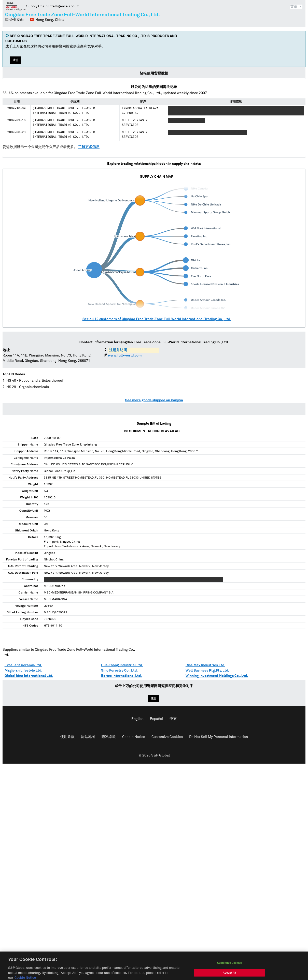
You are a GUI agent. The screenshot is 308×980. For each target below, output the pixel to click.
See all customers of (157, 319)
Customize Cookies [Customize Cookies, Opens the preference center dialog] (230, 974)
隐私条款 (109, 737)
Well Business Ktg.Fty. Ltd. (207, 671)
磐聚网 (16, 6)
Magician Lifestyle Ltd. (23, 671)
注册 (16, 60)
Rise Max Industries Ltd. (205, 665)
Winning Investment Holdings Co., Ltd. (217, 676)
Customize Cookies (167, 737)
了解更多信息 (89, 147)
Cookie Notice (134, 737)
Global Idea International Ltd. (29, 676)
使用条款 (67, 737)
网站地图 (88, 737)
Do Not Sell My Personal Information (219, 737)
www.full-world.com (125, 355)
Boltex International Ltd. (121, 676)
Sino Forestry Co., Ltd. (119, 671)
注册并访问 (118, 350)
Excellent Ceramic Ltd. (23, 665)
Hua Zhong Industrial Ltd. (122, 665)
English (137, 719)
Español (157, 719)
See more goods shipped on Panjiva (154, 400)
